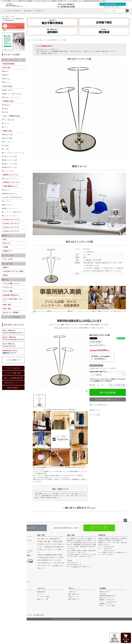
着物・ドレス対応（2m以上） (13, 94)
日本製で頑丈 (104, 22)
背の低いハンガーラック (12, 97)
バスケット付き (9, 171)
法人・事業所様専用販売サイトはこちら (113, 4)
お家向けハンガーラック (12, 182)
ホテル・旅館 (8, 291)
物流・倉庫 (7, 309)
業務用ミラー (6, 236)
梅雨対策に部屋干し (13, 388)
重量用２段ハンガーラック (10, 352)
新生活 (5, 275)
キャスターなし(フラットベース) (14, 153)
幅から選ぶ (7, 67)
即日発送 (104, 31)
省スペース (7, 82)
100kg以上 (7, 105)
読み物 (38, 11)
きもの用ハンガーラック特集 (13, 271)
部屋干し (6, 267)
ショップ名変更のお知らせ (45, 46)
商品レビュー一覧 (42, 599)
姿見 (5, 239)
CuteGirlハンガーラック (9, 345)
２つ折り (7, 149)
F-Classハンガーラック (11, 223)
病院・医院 (7, 305)
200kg (6, 108)
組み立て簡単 (8, 138)
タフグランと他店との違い (13, 373)
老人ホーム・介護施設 (11, 312)
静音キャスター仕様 (10, 160)
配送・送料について (74, 594)
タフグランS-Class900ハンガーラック (13, 332)
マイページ (41, 588)
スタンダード (8, 142)
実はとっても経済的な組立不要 (13, 378)
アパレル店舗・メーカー (12, 283)
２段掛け (7, 145)
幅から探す (28, 11)
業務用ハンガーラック (11, 175)
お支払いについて (74, 597)
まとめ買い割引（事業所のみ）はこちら (108, 399)
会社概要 (103, 588)
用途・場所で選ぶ (8, 264)
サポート (72, 588)
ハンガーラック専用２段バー (13, 212)
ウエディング (8, 287)
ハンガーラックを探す (12, 11)
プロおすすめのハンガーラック (13, 383)
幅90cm (6, 75)
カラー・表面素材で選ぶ (12, 116)
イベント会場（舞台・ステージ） (13, 300)
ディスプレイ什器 (37, 40)
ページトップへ (125, 520)
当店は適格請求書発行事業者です (112, 7)
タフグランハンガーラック (10, 60)
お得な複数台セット (10, 186)
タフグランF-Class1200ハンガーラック (13, 338)
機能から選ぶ (8, 131)
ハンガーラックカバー (11, 216)
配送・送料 (41, 535)
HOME (29, 40)
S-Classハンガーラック (11, 227)
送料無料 (52, 31)
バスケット (7, 201)
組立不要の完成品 (52, 22)
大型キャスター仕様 (10, 156)
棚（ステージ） (9, 205)
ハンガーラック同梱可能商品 (11, 317)
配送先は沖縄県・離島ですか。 (99, 372)
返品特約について (95, 410)
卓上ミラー (7, 243)
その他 (6, 112)
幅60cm (6, 71)
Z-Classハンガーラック (11, 179)
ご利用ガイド (57, 565)
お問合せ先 (102, 535)
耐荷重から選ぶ (9, 101)
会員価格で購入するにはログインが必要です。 (103, 368)
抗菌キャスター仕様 (10, 164)
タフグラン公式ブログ (13, 368)
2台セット (7, 190)
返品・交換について (74, 599)
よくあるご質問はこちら (13, 360)
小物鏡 (5, 247)
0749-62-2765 (68, 7)
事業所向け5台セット (11, 194)
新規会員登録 (41, 592)
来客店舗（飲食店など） (12, 295)
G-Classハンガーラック (11, 231)
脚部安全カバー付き (10, 167)
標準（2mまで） (9, 90)
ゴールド (7, 123)
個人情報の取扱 (39, 615)
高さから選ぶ (8, 86)
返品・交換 (71, 535)
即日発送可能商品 (9, 64)
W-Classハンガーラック (11, 219)
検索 (127, 11)
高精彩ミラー (8, 251)
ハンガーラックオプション (12, 197)
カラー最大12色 (9, 120)
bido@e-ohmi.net (76, 564)
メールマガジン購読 (43, 597)
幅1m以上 (7, 79)
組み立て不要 (8, 134)
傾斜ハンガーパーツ (10, 208)
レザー (6, 127)
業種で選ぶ (5, 280)
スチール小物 (47, 40)
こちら (44, 53)
